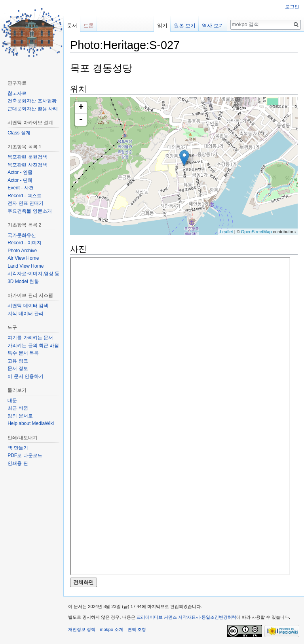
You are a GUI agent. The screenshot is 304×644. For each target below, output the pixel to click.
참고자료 (17, 93)
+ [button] (81, 108)
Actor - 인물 (20, 172)
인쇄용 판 (18, 463)
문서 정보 (18, 368)
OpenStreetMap (256, 232)
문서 (72, 25)
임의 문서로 (20, 416)
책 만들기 (18, 448)
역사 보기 (213, 25)
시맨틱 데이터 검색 (28, 306)
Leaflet (227, 232)
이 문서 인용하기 (26, 376)
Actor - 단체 (20, 180)
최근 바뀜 (18, 408)
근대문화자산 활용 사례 (33, 109)
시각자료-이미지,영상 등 (33, 274)
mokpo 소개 (111, 629)
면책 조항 (137, 629)
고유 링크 (18, 361)
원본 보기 (185, 25)
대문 (12, 400)
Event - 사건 (20, 188)
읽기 (162, 25)
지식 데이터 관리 (26, 314)
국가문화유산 (22, 235)
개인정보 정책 (82, 629)
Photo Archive (22, 251)
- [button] (81, 120)
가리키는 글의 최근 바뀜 (33, 346)
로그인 (292, 7)
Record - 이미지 (24, 243)
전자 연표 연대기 (26, 203)
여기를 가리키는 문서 (30, 338)
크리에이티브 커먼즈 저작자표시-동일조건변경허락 (186, 617)
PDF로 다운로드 (25, 455)
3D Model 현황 (23, 281)
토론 (89, 25)
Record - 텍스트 (24, 196)
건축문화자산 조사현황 (32, 101)
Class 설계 (19, 133)
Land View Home (26, 266)
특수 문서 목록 (23, 353)
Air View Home (23, 258)
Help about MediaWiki (31, 423)
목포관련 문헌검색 (27, 157)
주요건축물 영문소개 (29, 211)
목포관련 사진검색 (27, 165)
